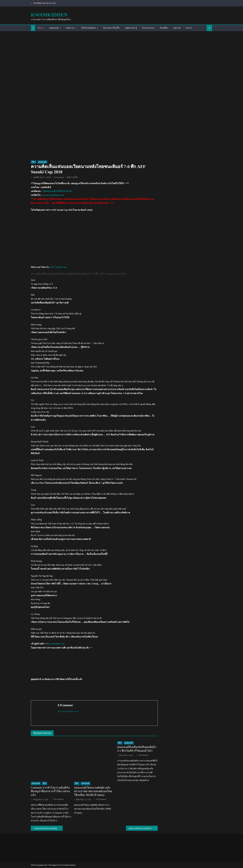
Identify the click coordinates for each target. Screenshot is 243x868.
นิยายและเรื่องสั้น (111, 28)
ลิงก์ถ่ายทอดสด (88, 28)
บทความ (70, 28)
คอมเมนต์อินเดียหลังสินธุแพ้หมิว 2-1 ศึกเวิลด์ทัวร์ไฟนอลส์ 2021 (137, 749)
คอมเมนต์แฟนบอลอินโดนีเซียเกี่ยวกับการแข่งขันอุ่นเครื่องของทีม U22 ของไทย (143, 828)
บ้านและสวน (148, 28)
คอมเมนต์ (54, 28)
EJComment (59, 177)
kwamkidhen (49, 15)
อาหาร (189, 28)
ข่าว (40, 28)
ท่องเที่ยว (164, 28)
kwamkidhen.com (56, 644)
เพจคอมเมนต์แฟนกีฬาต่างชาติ (57, 191)
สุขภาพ (177, 28)
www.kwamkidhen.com (53, 195)
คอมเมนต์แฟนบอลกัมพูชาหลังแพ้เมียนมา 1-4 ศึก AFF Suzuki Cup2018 (49, 828)
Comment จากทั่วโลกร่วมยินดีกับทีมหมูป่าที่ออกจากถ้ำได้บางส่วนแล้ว (50, 791)
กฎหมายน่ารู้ (131, 28)
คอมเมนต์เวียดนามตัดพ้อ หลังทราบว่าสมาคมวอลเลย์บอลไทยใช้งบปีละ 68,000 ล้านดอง (93, 791)
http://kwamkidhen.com (68, 711)
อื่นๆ (45, 783)
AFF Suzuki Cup (59, 267)
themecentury (70, 865)
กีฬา (33, 162)
